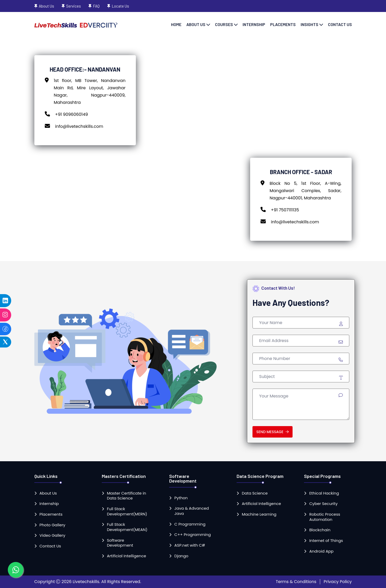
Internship (254, 24)
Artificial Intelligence (127, 556)
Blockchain (320, 530)
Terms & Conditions (296, 582)
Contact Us (340, 24)
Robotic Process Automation (325, 517)
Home (176, 24)
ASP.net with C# (190, 545)
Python (181, 498)
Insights (309, 24)
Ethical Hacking (324, 493)
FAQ (96, 6)
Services (74, 6)
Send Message (273, 432)
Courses (224, 24)
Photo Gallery (52, 525)
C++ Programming (193, 535)
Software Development (120, 543)
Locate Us (120, 6)
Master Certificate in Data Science (127, 496)
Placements (283, 24)
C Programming (190, 524)
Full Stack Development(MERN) (127, 511)
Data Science (255, 493)
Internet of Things (326, 541)
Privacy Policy (338, 582)
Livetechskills (86, 582)
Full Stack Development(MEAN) (127, 527)
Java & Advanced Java (192, 511)
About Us (46, 6)
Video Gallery (52, 535)
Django (181, 556)
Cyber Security (323, 504)
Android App (321, 551)
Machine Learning (259, 514)
